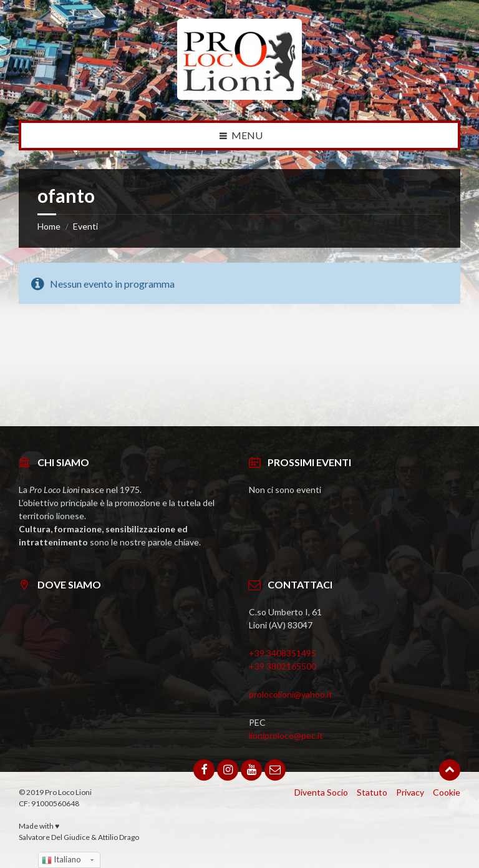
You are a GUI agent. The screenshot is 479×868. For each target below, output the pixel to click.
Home (49, 226)
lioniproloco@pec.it (286, 735)
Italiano (61, 860)
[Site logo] (239, 96)
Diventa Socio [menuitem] (321, 792)
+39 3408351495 (283, 653)
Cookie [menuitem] (447, 792)
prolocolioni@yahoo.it (291, 694)
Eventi (85, 226)
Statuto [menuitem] (372, 792)
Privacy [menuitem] (410, 792)
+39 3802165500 (283, 666)
